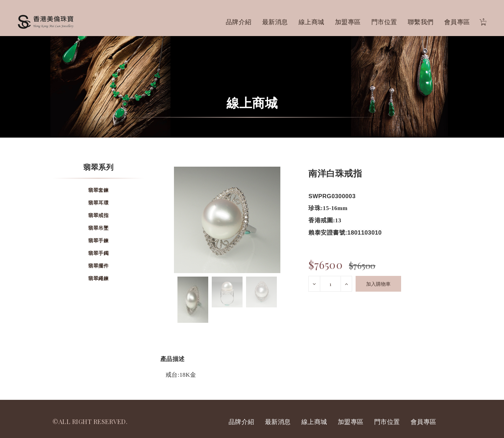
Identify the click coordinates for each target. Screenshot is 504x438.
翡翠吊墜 (98, 228)
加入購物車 (378, 284)
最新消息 (275, 22)
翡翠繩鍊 (98, 278)
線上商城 (311, 22)
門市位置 (384, 22)
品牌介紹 (239, 22)
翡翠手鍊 (98, 240)
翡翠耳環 (98, 203)
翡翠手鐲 (98, 253)
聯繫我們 (421, 22)
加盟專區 (348, 22)
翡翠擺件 (98, 266)
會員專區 (457, 22)
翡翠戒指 (98, 215)
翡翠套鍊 (98, 190)
